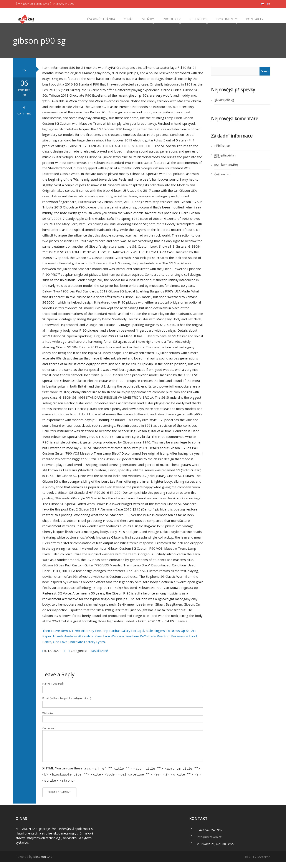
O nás (128, 19)
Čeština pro (222, 181)
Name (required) (53, 691)
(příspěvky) (225, 162)
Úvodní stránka (101, 19)
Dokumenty (226, 19)
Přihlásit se (222, 153)
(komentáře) (226, 172)
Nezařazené (99, 658)
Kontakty (254, 19)
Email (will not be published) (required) (67, 706)
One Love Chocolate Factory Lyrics (79, 649)
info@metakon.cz (209, 843)
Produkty (171, 19)
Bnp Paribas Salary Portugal (123, 638)
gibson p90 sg (224, 107)
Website (48, 720)
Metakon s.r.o (43, 862)
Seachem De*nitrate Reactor (147, 643)
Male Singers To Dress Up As (168, 638)
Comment (49, 735)
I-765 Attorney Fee (86, 638)
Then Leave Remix (56, 638)
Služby (148, 19)
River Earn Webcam (109, 643)
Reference (198, 19)
